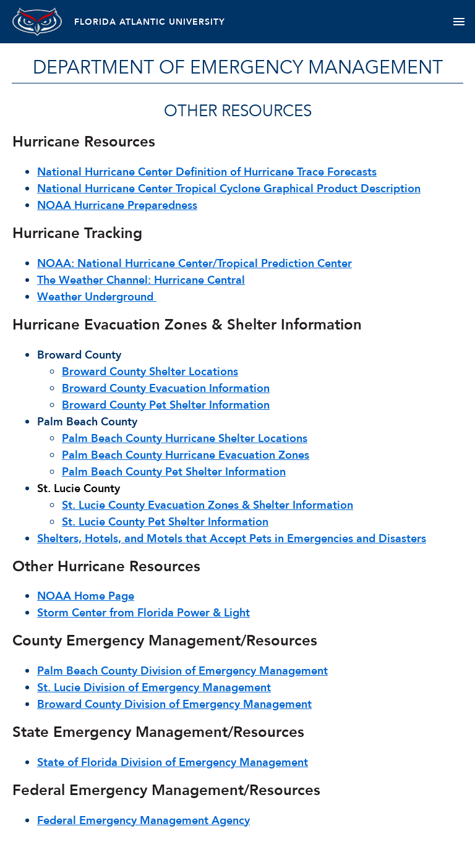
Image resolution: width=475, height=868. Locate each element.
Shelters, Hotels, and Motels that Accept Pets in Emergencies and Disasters (232, 539)
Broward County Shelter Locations (150, 372)
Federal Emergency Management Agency (143, 821)
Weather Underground (97, 297)
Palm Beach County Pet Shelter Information (174, 472)
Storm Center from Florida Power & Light (143, 613)
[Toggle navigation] (459, 22)
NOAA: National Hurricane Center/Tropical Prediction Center (195, 264)
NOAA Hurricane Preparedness (117, 206)
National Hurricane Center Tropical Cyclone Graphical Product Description (229, 189)
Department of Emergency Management (238, 68)
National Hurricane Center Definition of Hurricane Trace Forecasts (207, 172)
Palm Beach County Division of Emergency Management (182, 671)
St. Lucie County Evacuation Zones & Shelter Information (208, 505)
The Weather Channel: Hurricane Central (141, 280)
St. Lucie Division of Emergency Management (154, 688)
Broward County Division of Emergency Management (174, 704)
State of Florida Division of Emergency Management (173, 763)
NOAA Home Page (86, 596)
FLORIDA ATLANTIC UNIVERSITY (150, 22)
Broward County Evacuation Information (166, 389)
